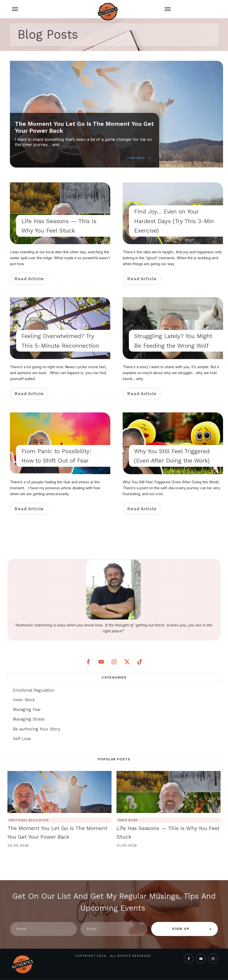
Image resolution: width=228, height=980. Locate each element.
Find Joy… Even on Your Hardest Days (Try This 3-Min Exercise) (174, 221)
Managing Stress (29, 719)
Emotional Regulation (34, 690)
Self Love (22, 739)
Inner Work (24, 700)
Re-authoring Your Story (37, 729)
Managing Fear (27, 709)
